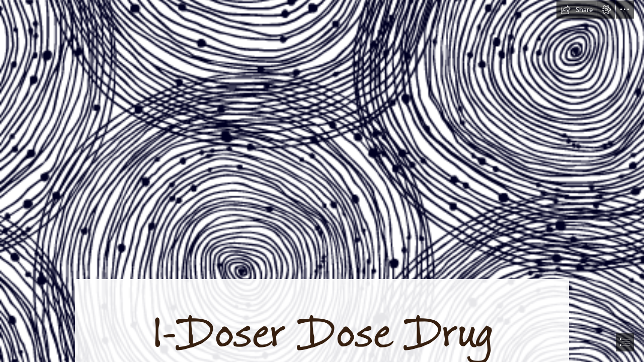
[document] (322, 181)
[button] (577, 10)
